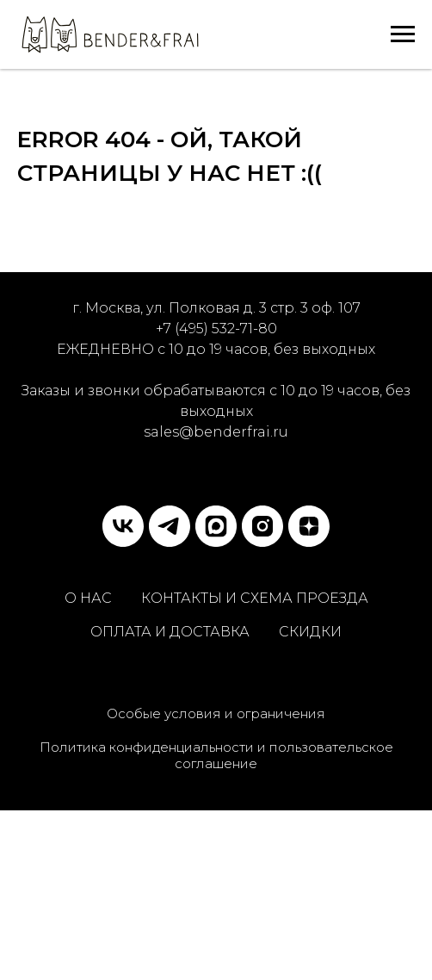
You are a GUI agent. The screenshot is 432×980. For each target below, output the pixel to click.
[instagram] (262, 526)
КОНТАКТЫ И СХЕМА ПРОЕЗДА (255, 598)
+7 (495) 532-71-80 (216, 329)
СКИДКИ (310, 632)
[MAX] (216, 526)
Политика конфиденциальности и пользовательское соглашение (216, 755)
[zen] (309, 526)
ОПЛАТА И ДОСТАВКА (170, 632)
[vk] (123, 526)
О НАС (88, 598)
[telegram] (170, 526)
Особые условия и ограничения (216, 713)
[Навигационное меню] (403, 34)
